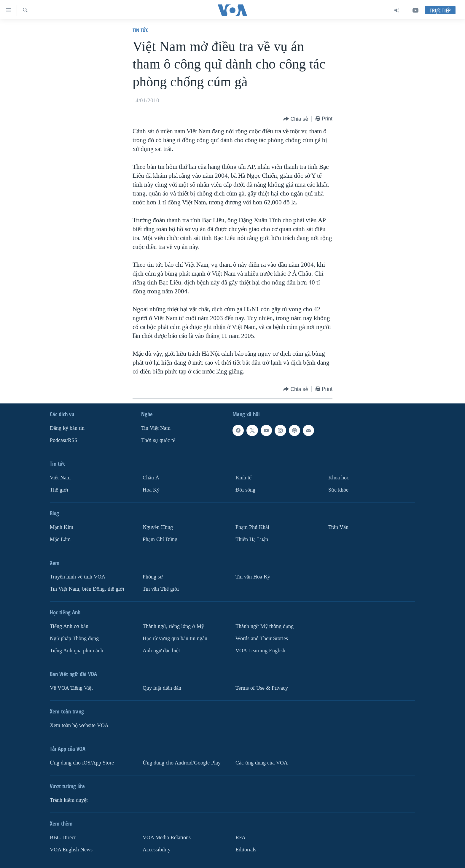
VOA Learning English (260, 651)
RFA (241, 838)
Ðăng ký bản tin (67, 428)
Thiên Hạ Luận (252, 539)
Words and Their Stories (262, 639)
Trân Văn (338, 527)
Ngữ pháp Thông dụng (74, 639)
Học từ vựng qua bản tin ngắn (175, 639)
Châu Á (151, 478)
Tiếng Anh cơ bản (69, 626)
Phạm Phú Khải (252, 527)
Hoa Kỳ (151, 490)
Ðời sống (245, 490)
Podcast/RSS (64, 440)
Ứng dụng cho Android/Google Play (182, 763)
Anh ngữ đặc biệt (161, 651)
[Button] (296, 119)
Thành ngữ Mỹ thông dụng (265, 626)
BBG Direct (63, 838)
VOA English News (71, 850)
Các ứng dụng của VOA (262, 763)
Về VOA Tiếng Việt (71, 688)
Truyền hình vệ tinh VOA (78, 577)
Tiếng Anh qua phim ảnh (77, 651)
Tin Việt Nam (156, 428)
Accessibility (157, 850)
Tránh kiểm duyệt (69, 800)
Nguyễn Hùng (158, 527)
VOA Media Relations (167, 838)
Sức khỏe (338, 490)
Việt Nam (60, 478)
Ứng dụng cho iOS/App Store (82, 763)
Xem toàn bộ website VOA (79, 725)
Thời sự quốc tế (158, 440)
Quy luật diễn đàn (162, 688)
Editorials (246, 850)
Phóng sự (153, 577)
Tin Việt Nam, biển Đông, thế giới (87, 589)
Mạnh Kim (62, 527)
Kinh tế (243, 478)
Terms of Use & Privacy (262, 688)
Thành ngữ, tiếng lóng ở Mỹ (173, 626)
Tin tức (140, 30)
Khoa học (339, 478)
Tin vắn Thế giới (161, 589)
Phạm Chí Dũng (160, 539)
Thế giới (59, 490)
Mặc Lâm (60, 539)
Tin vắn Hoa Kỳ (253, 577)
